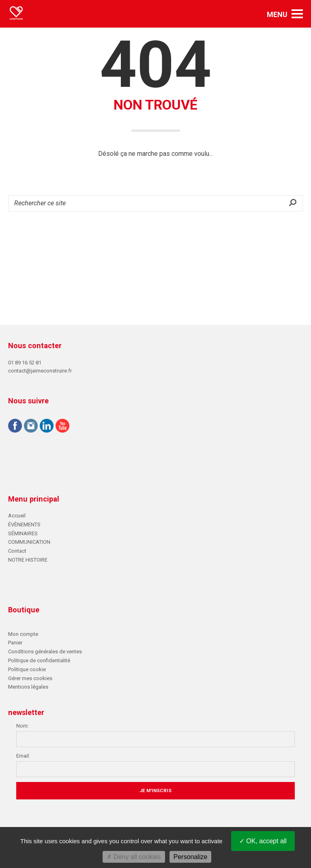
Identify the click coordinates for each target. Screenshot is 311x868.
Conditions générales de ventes (45, 652)
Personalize (191, 857)
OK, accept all (263, 841)
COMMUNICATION (29, 542)
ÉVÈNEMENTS (24, 524)
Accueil (17, 516)
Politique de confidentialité (39, 660)
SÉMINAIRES (23, 533)
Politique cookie (27, 669)
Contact (17, 551)
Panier (15, 643)
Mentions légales (28, 687)
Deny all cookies (134, 857)
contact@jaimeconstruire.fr (40, 371)
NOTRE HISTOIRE (28, 560)
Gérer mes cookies (30, 678)
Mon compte (23, 634)
